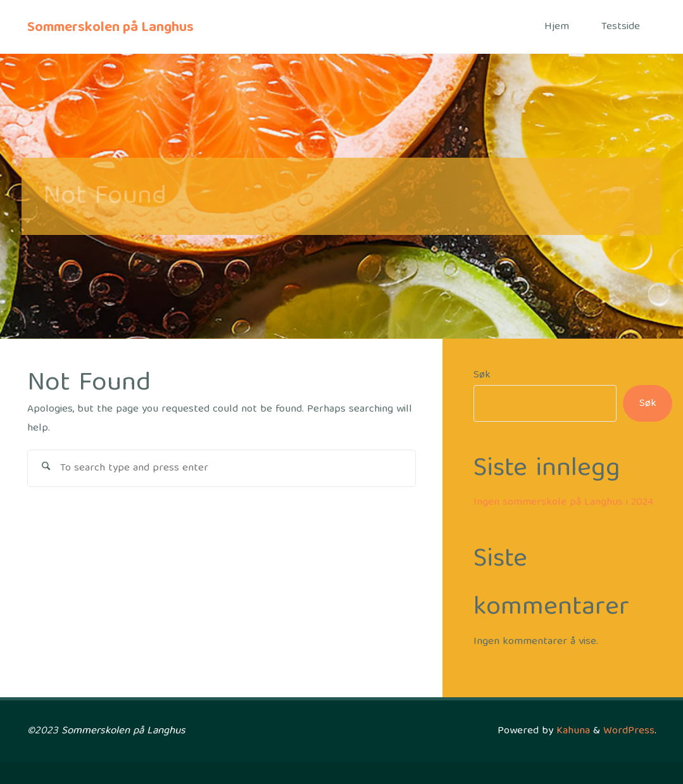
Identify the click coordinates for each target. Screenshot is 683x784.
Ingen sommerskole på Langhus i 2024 (563, 503)
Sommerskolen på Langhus (110, 28)
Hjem (557, 27)
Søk (482, 375)
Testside (621, 27)
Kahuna (572, 731)
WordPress (629, 731)
